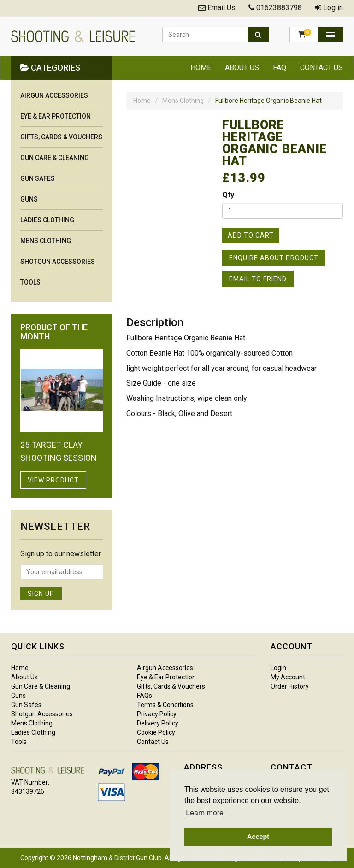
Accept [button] (258, 837)
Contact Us (322, 68)
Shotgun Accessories (58, 262)
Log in (333, 8)
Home (201, 68)
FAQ (280, 68)
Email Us (221, 8)
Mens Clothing (183, 101)
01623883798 (279, 8)
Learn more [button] (205, 813)
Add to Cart (251, 235)
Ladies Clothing (47, 220)
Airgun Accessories (54, 95)
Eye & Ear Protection (56, 116)
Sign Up (41, 594)
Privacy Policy (157, 714)
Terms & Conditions (165, 705)
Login (278, 668)
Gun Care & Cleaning (55, 158)
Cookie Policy (156, 732)
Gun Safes (38, 178)
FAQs (145, 696)
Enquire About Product (274, 258)
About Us (242, 68)
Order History (290, 686)
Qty (228, 195)
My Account (288, 677)
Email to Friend (258, 279)
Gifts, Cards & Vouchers (61, 137)
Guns (29, 199)
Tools (30, 282)
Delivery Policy (158, 723)
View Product (53, 480)
